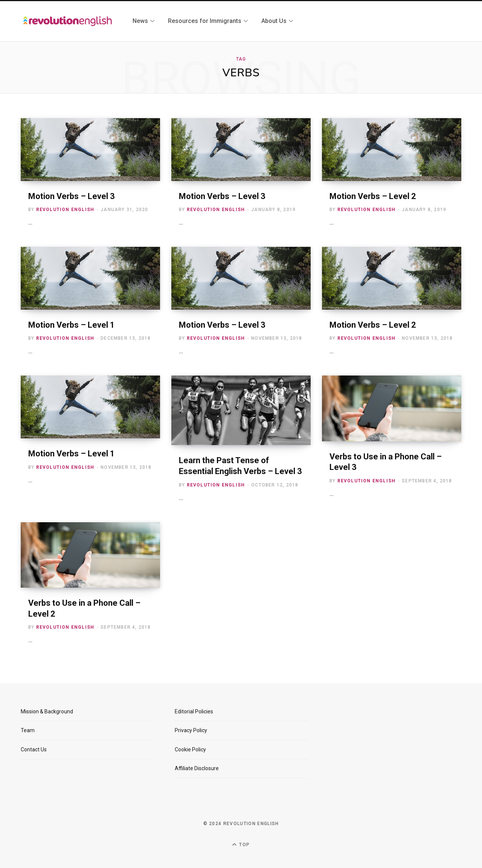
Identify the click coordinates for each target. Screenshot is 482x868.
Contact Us (34, 749)
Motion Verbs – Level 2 (373, 196)
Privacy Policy (191, 730)
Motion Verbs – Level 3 (72, 196)
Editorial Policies (194, 711)
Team (28, 730)
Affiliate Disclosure (197, 768)
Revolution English (65, 210)
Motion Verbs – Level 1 (72, 325)
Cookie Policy (190, 749)
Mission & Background (47, 711)
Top (241, 845)
